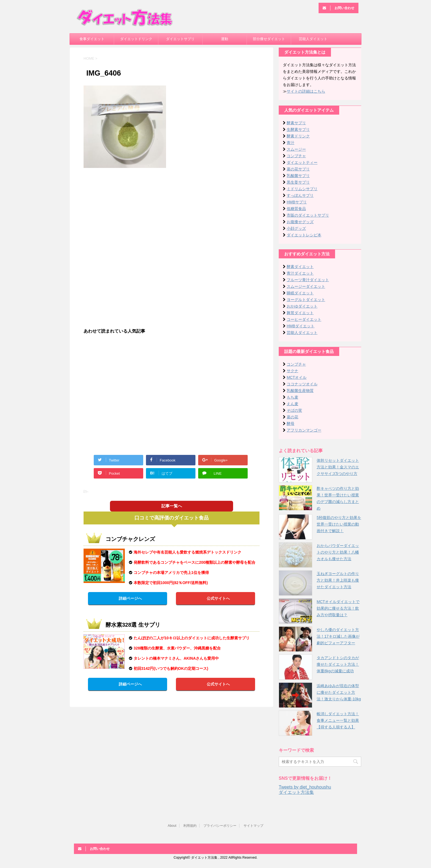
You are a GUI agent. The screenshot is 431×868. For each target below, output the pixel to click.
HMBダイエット (301, 326)
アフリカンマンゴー (304, 430)
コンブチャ (296, 156)
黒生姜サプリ (298, 182)
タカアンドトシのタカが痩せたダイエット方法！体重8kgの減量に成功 (338, 664)
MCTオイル (297, 377)
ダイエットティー (302, 162)
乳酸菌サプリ (298, 176)
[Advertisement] (172, 212)
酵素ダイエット (300, 267)
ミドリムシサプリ (302, 189)
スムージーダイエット (306, 286)
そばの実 (294, 410)
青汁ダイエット (300, 273)
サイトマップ (253, 826)
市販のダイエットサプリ (308, 215)
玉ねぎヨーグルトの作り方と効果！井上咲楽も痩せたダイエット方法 (338, 580)
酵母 (291, 424)
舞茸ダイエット (300, 313)
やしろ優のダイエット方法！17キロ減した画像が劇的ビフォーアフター (338, 636)
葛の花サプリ (298, 169)
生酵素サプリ (298, 129)
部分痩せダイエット (269, 39)
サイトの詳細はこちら (306, 91)
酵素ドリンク (298, 136)
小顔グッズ (296, 228)
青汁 (291, 143)
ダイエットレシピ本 (304, 235)
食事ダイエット (92, 39)
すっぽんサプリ (300, 195)
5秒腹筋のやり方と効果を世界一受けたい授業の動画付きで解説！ (339, 524)
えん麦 (292, 404)
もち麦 (292, 397)
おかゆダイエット (302, 306)
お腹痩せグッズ (300, 222)
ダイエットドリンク (136, 39)
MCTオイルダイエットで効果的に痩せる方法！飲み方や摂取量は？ (338, 608)
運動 (225, 39)
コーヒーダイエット (304, 319)
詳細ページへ (130, 598)
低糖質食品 (296, 209)
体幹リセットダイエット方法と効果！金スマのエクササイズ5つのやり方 (338, 467)
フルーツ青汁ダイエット (308, 280)
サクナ (292, 371)
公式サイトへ (218, 598)
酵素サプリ (296, 123)
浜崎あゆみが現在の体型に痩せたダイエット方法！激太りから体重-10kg (339, 692)
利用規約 (190, 826)
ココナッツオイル (302, 384)
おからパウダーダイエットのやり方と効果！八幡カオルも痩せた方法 (338, 552)
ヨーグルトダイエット (306, 300)
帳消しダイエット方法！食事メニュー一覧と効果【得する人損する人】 (338, 720)
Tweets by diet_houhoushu (305, 787)
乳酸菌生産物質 (300, 391)
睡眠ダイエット (300, 293)
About (172, 826)
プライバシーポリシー (220, 826)
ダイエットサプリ (180, 39)
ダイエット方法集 (296, 792)
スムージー (296, 149)
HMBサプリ (297, 202)
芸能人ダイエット (313, 39)
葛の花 (292, 417)
